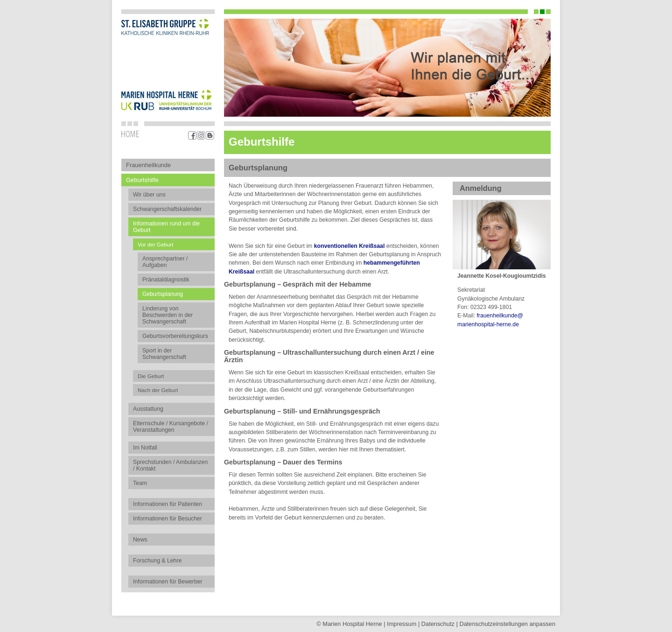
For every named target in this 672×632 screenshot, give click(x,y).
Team (140, 483)
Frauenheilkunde (148, 165)
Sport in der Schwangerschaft (164, 354)
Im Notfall (145, 448)
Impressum (402, 624)
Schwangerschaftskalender (167, 209)
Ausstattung (148, 409)
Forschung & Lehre (157, 561)
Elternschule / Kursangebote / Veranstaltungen (171, 427)
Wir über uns (149, 195)
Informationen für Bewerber (168, 582)
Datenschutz (438, 624)
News (140, 540)
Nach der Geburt (158, 390)
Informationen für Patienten (168, 504)
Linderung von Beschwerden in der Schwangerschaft (168, 315)
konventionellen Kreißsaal (350, 246)
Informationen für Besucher (168, 519)
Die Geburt (151, 376)
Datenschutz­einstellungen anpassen (507, 624)
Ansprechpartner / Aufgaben (165, 262)
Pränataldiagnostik (166, 280)
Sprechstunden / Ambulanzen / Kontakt (170, 465)
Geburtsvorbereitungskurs (175, 336)
